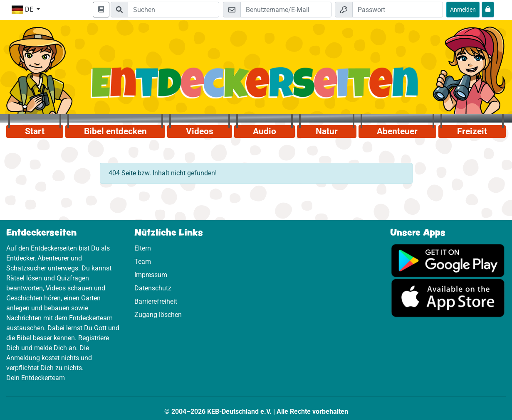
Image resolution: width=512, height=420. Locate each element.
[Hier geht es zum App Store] (448, 297)
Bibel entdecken (115, 131)
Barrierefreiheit (156, 301)
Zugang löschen (158, 315)
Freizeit (472, 131)
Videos (200, 131)
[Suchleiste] (173, 10)
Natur (327, 131)
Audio (265, 131)
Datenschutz (153, 288)
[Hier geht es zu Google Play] (448, 260)
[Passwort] (398, 10)
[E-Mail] (286, 10)
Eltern (143, 248)
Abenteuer (397, 131)
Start (35, 131)
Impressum (151, 275)
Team (143, 262)
